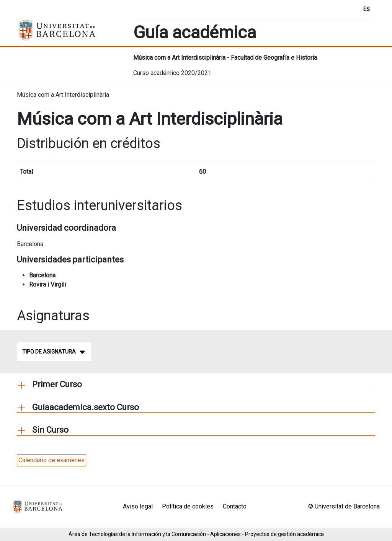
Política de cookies (188, 506)
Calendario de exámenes (51, 460)
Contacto (235, 506)
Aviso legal (138, 506)
